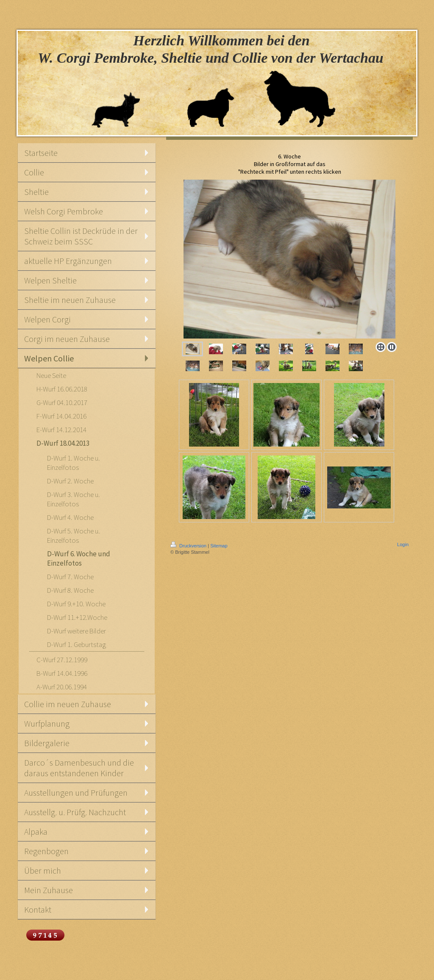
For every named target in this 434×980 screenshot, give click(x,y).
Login (403, 544)
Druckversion (189, 546)
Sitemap (219, 546)
